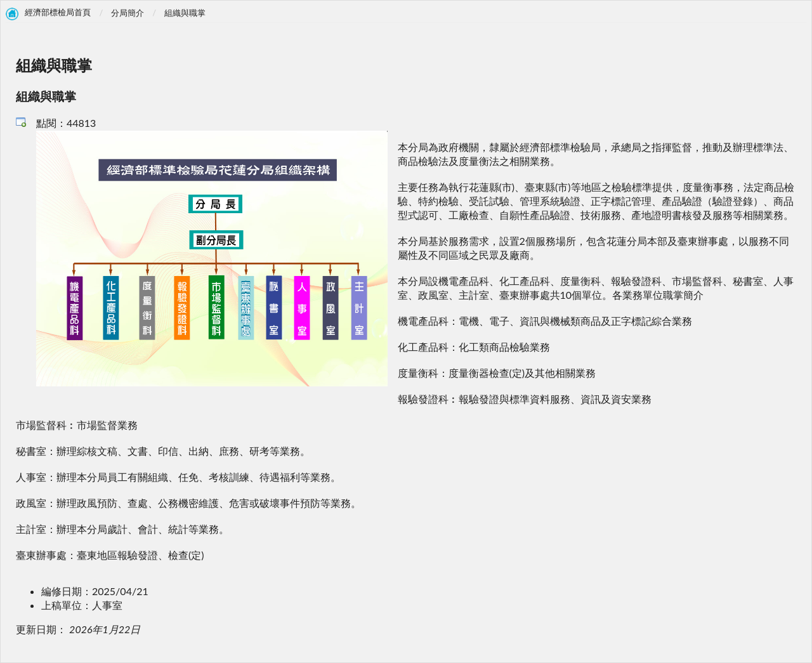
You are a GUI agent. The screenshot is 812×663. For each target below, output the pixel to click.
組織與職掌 (185, 13)
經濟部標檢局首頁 (58, 13)
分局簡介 (128, 13)
